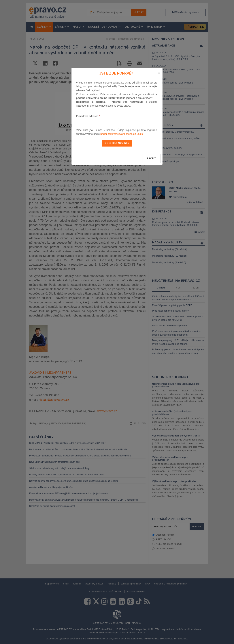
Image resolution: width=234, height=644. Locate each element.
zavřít (151, 158)
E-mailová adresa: (88, 116)
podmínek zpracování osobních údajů (122, 134)
